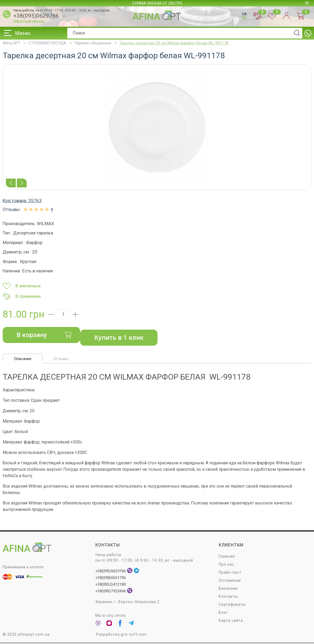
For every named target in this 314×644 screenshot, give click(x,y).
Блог (223, 613)
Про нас (226, 565)
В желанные (22, 286)
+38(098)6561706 (111, 579)
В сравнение (22, 296)
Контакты (228, 597)
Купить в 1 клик (119, 338)
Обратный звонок (29, 21)
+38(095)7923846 (111, 592)
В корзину (44, 335)
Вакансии (228, 589)
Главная (227, 557)
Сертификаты (232, 605)
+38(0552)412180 (111, 585)
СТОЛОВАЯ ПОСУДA (47, 43)
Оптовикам (230, 581)
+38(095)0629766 (36, 16)
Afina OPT (11, 43)
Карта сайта (231, 621)
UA (244, 14)
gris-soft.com (134, 635)
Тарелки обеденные (93, 43)
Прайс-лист (230, 573)
